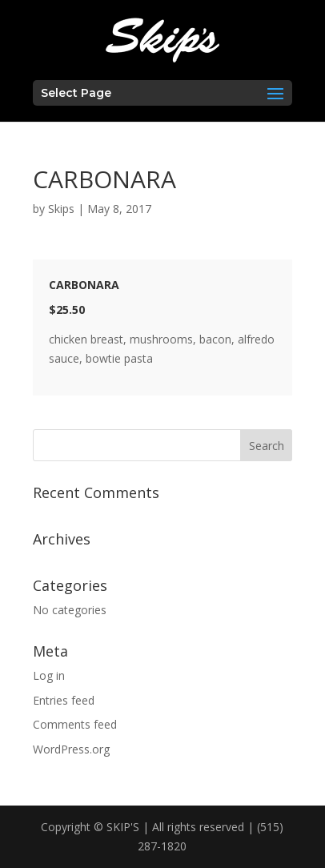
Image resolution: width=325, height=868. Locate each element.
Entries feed (64, 700)
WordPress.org (71, 749)
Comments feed (75, 724)
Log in (49, 675)
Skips (61, 209)
